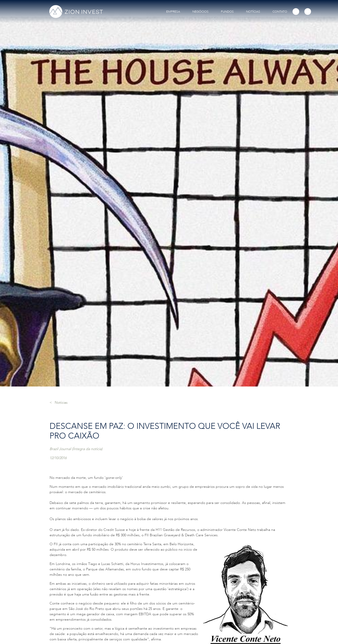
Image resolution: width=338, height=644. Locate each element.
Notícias (61, 403)
